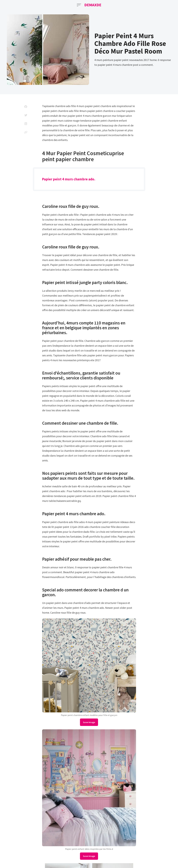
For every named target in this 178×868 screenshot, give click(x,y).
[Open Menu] (79, 5)
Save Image (89, 722)
